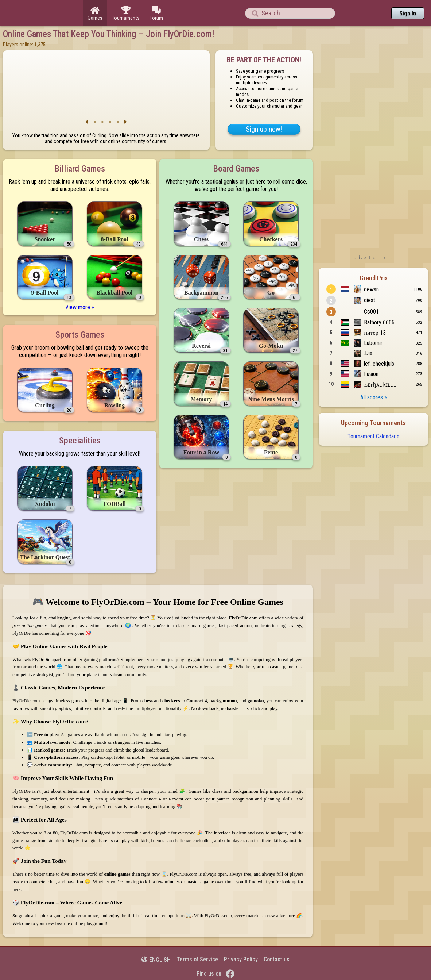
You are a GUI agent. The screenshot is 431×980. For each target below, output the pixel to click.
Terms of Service (197, 959)
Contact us (277, 959)
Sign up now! (264, 129)
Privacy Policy (241, 959)
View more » (80, 307)
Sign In (408, 13)
